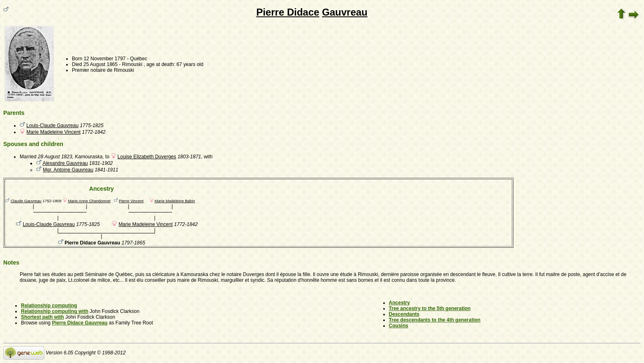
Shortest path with (43, 317)
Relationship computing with (55, 311)
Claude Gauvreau (26, 201)
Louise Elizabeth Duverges (147, 157)
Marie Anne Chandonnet (89, 201)
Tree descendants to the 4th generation (435, 320)
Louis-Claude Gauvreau (52, 126)
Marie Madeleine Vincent (53, 132)
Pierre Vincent (131, 201)
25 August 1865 (100, 64)
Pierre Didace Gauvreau (79, 323)
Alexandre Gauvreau (65, 163)
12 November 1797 (105, 59)
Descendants (404, 314)
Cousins (399, 326)
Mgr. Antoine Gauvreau (68, 170)
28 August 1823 (55, 157)
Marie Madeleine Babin (175, 201)
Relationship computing (49, 306)
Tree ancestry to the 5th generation (430, 308)
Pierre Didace (288, 12)
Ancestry (399, 303)
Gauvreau (345, 12)
